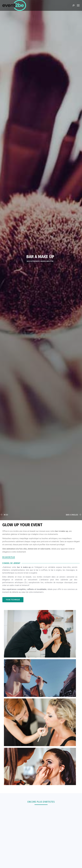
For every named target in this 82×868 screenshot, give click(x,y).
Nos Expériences (33, 262)
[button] (9, 558)
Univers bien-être (47, 262)
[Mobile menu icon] (78, 5)
